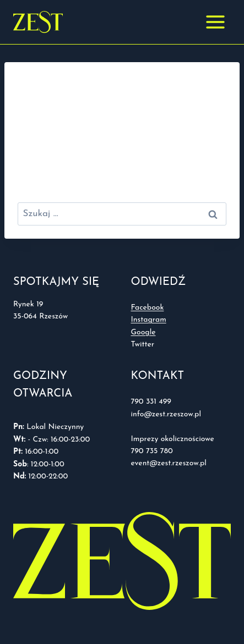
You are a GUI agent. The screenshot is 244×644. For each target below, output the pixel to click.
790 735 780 (152, 451)
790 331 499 (151, 402)
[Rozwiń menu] (215, 22)
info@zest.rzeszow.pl (167, 414)
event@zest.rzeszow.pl (169, 463)
